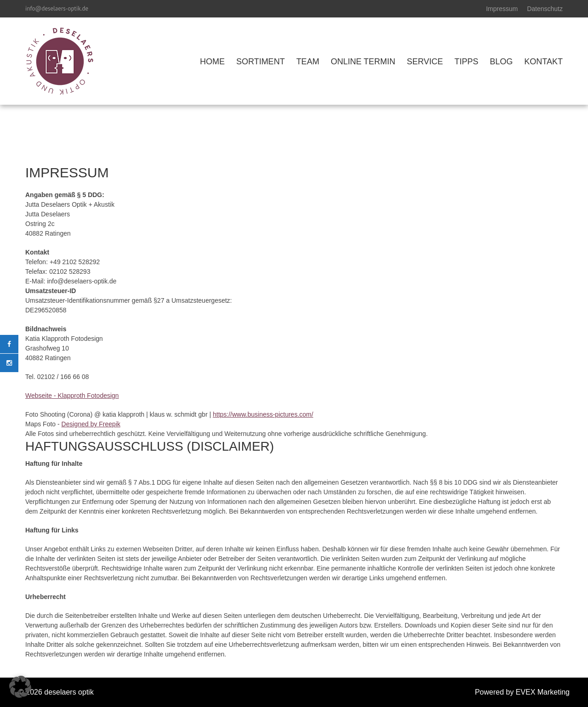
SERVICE (425, 62)
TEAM (308, 62)
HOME (212, 62)
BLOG (501, 62)
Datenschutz (545, 9)
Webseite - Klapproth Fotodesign (72, 396)
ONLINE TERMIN (363, 62)
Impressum (502, 9)
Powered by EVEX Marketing (522, 692)
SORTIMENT (260, 62)
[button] (20, 687)
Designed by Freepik (91, 424)
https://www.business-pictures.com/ (263, 414)
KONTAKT (543, 62)
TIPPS (466, 62)
